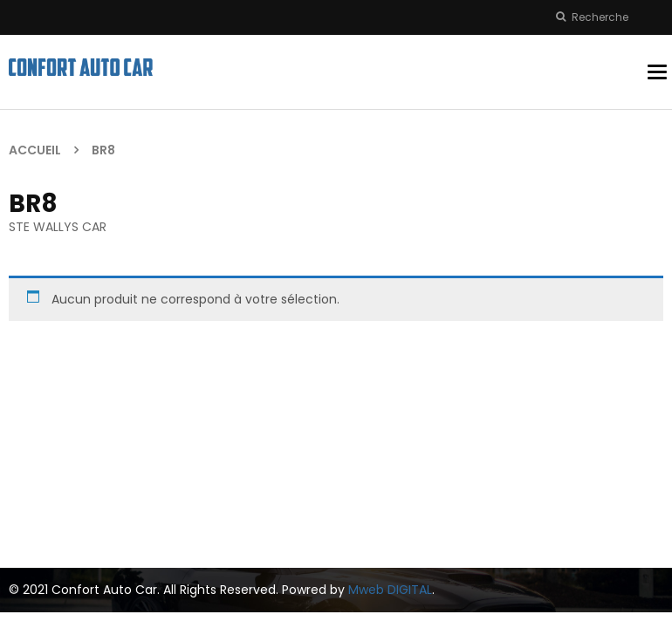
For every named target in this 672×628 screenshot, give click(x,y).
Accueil (35, 150)
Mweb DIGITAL (390, 590)
